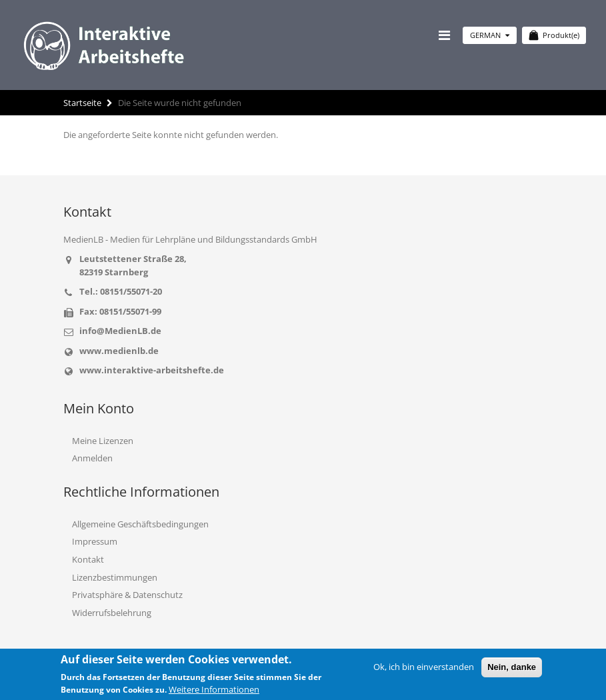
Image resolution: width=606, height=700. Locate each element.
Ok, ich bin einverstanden (424, 667)
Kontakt (88, 559)
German (490, 35)
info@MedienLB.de (120, 331)
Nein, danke (512, 667)
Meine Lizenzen (103, 441)
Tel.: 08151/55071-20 (121, 291)
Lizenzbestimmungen (115, 577)
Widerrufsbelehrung (112, 613)
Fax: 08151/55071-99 (120, 311)
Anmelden (92, 458)
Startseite (82, 103)
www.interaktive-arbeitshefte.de (152, 370)
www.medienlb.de (119, 351)
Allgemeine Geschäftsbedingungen (140, 524)
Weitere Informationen (214, 689)
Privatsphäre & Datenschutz (127, 595)
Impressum (95, 541)
